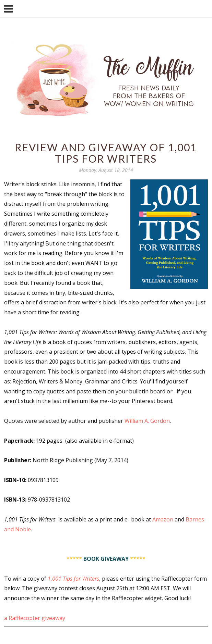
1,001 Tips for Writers (73, 579)
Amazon (163, 519)
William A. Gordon (147, 421)
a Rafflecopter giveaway (35, 618)
